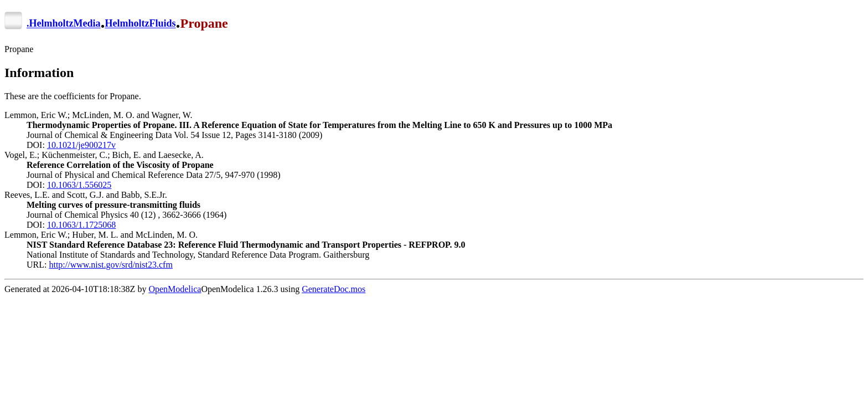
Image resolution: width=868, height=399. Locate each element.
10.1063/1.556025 (79, 185)
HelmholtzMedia (65, 24)
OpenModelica (175, 289)
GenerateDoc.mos (334, 289)
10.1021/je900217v (81, 145)
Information (39, 73)
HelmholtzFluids (140, 24)
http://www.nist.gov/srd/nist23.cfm (110, 265)
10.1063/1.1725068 (81, 225)
